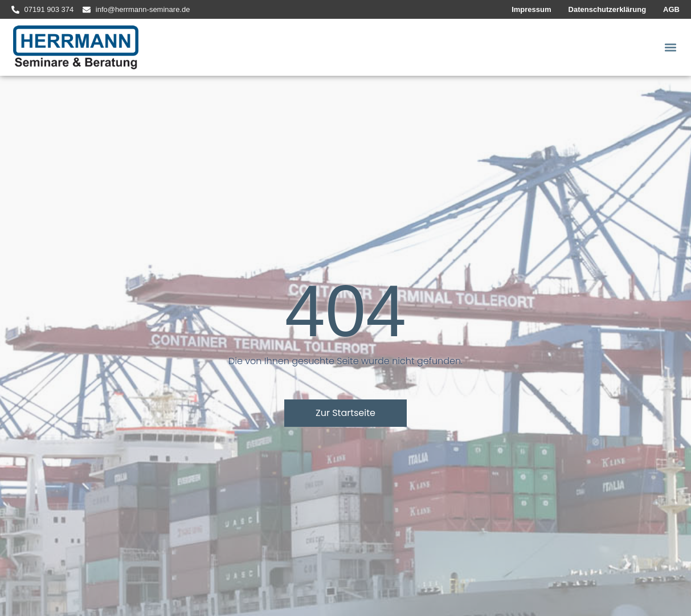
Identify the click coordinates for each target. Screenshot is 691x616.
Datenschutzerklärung (608, 9)
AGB (671, 9)
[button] (670, 48)
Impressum (531, 9)
